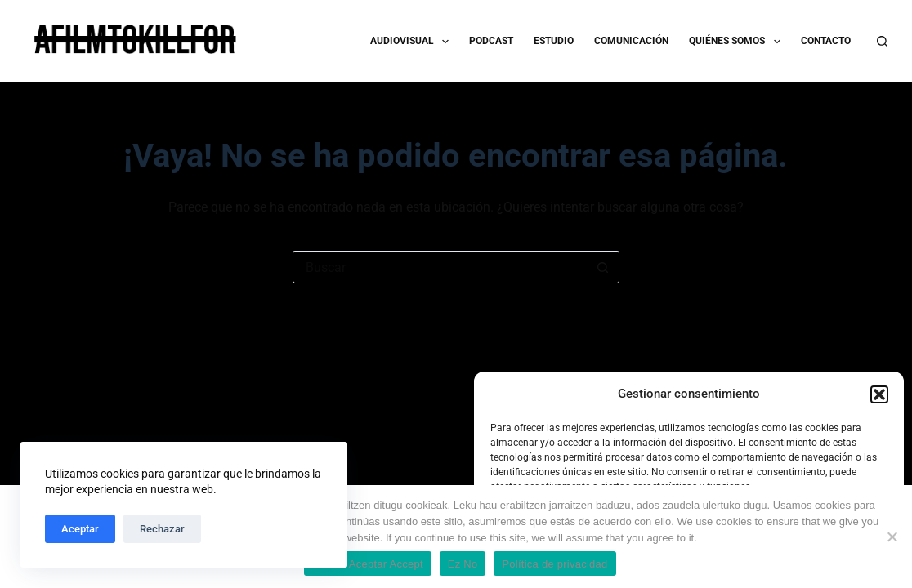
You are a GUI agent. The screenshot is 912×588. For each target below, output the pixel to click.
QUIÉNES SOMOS (738, 42)
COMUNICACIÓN (631, 41)
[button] (879, 394)
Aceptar (80, 529)
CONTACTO (826, 41)
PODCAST (491, 41)
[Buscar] (882, 41)
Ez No (463, 564)
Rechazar (162, 529)
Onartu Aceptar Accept (367, 564)
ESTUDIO (554, 41)
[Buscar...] (440, 267)
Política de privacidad (554, 564)
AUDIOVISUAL (413, 42)
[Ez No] (892, 537)
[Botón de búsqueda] (603, 267)
